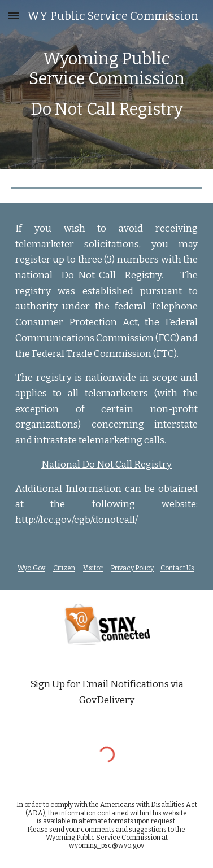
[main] (107, 85)
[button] (14, 16)
